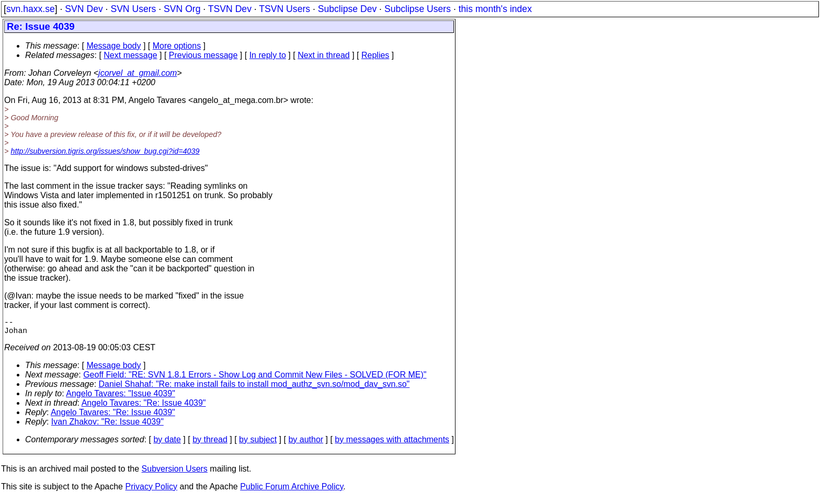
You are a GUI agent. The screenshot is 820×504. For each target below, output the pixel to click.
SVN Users (133, 9)
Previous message (203, 55)
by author (306, 444)
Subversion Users (175, 473)
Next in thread (324, 55)
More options (177, 46)
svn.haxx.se (31, 9)
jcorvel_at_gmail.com (138, 73)
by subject (258, 444)
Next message (130, 55)
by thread (210, 444)
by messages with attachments (392, 444)
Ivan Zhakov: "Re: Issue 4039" (107, 426)
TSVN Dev (230, 9)
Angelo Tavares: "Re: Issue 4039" (144, 407)
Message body (113, 46)
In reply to (268, 55)
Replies (375, 55)
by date (167, 444)
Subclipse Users (418, 9)
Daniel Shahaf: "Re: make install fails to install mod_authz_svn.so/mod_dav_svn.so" (254, 388)
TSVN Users (284, 9)
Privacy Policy (151, 491)
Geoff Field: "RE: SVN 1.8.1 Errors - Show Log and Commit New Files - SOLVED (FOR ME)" (255, 379)
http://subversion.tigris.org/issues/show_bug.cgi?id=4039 (105, 151)
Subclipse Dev (347, 9)
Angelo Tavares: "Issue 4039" (121, 398)
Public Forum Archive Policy (292, 491)
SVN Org (182, 9)
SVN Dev (84, 9)
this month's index (495, 9)
